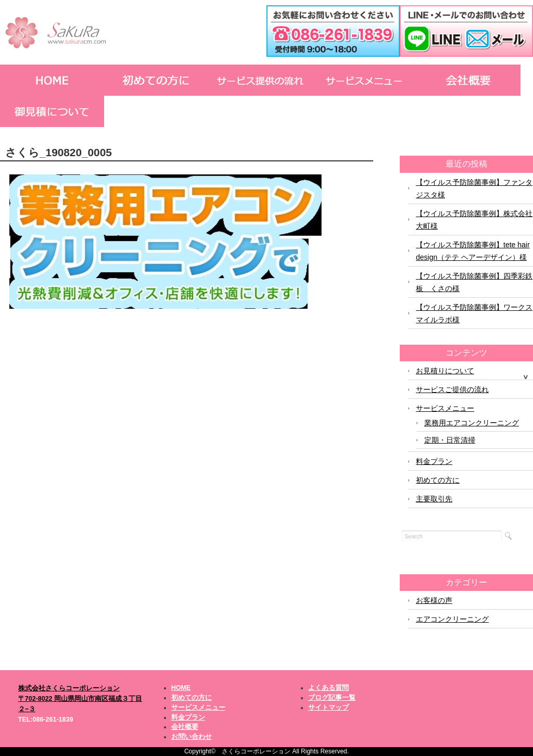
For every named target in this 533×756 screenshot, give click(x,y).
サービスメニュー (445, 408)
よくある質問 (328, 688)
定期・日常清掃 (450, 440)
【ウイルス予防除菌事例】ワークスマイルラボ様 (474, 313)
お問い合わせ (192, 737)
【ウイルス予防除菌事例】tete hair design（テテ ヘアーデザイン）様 (473, 251)
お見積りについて (445, 371)
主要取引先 (434, 499)
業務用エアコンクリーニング (472, 423)
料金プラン (434, 461)
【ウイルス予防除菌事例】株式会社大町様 (474, 220)
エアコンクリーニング (452, 619)
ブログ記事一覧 (332, 698)
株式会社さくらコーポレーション (69, 688)
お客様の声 (434, 600)
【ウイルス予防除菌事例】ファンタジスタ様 (474, 188)
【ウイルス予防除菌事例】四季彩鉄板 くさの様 (474, 282)
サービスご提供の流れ (452, 389)
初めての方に (438, 480)
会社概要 (185, 727)
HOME (181, 688)
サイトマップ (328, 708)
